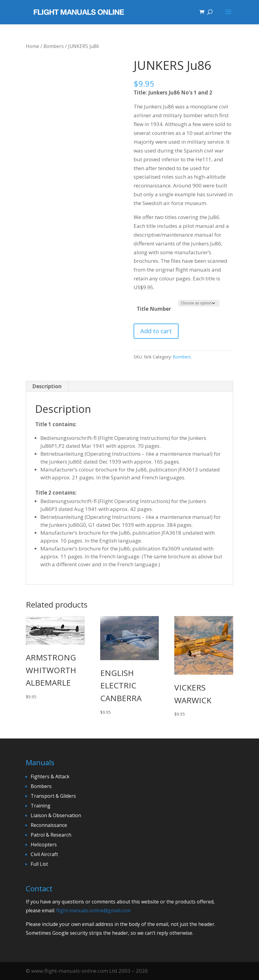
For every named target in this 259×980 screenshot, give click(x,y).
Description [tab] (47, 386)
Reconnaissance (49, 825)
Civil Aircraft (44, 854)
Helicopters (44, 845)
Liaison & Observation (56, 815)
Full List (39, 864)
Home (32, 46)
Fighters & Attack (50, 776)
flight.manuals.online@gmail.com (93, 910)
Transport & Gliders (53, 796)
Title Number (154, 309)
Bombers (54, 46)
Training (41, 806)
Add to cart (156, 331)
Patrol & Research (51, 835)
